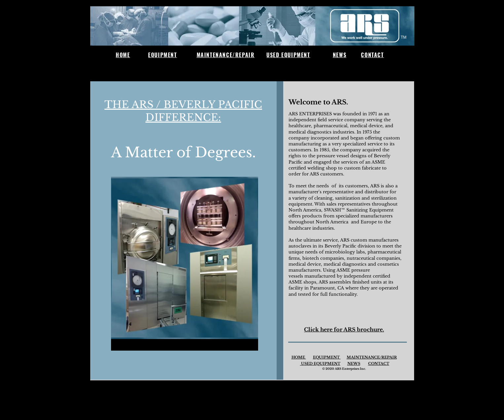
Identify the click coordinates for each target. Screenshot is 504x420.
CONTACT (379, 363)
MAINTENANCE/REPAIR (372, 357)
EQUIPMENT (327, 357)
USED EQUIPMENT (320, 363)
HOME (299, 357)
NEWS (354, 363)
